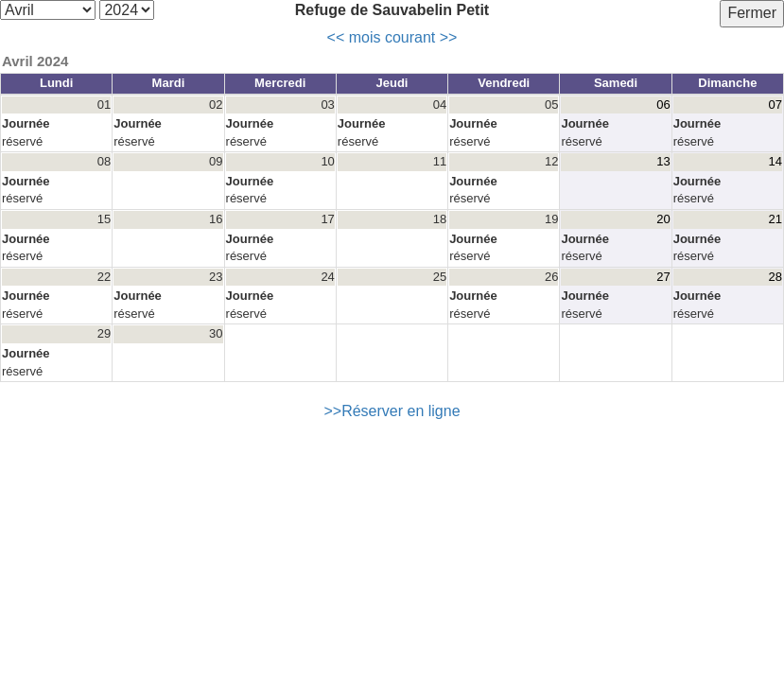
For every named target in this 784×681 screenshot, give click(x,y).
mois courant (392, 37)
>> (449, 37)
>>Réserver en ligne (392, 411)
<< (336, 37)
